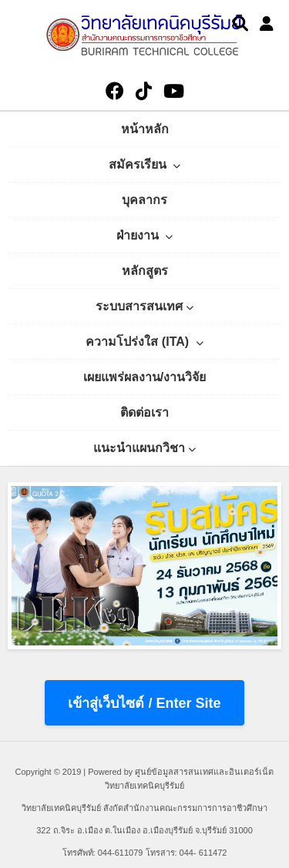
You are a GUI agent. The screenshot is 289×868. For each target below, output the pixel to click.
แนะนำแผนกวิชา (144, 448)
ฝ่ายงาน (144, 235)
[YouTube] (174, 92)
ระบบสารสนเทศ (144, 306)
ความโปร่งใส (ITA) (144, 342)
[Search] (240, 24)
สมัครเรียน (144, 164)
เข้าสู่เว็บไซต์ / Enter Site (144, 703)
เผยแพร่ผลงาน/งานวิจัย (144, 377)
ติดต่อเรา (144, 412)
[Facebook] (115, 92)
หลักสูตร (145, 271)
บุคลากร (144, 200)
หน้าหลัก (145, 129)
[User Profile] (267, 24)
